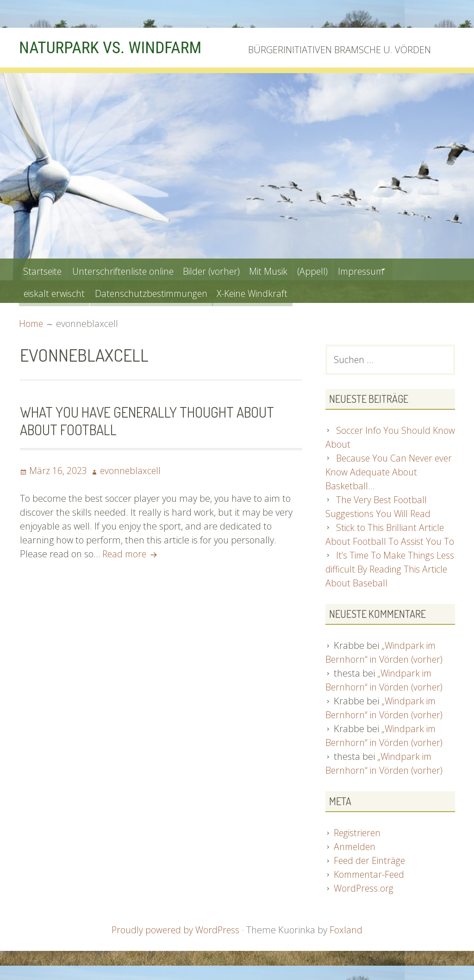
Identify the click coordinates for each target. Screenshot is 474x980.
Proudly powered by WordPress (175, 931)
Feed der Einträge (371, 862)
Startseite (44, 269)
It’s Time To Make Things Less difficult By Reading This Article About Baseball (384, 570)
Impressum (391, 269)
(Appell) (338, 269)
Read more (132, 553)
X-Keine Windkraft (268, 292)
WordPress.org (364, 890)
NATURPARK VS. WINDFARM (117, 47)
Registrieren (359, 834)
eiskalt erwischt (56, 292)
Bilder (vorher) (226, 269)
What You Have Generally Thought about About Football (151, 421)
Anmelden (355, 848)
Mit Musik (289, 269)
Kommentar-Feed (371, 876)
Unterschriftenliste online (130, 269)
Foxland (347, 931)
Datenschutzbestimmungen (159, 292)
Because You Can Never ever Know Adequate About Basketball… (390, 473)
